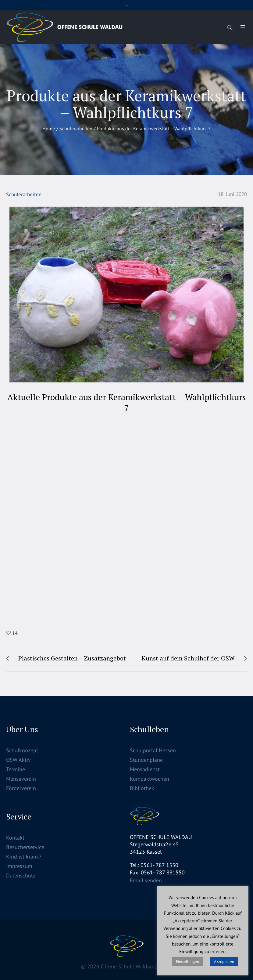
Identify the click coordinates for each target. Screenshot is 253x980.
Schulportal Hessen (153, 750)
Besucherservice (25, 847)
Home (49, 128)
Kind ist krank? (24, 857)
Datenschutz (21, 875)
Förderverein (21, 788)
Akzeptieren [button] (224, 962)
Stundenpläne (146, 760)
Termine (16, 769)
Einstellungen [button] (187, 962)
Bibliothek (142, 788)
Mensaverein (21, 779)
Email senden (146, 880)
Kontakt (15, 838)
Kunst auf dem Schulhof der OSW (188, 658)
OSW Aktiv (18, 760)
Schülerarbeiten (76, 128)
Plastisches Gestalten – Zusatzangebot (72, 658)
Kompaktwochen (150, 779)
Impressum (19, 866)
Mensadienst (145, 769)
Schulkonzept (22, 750)
